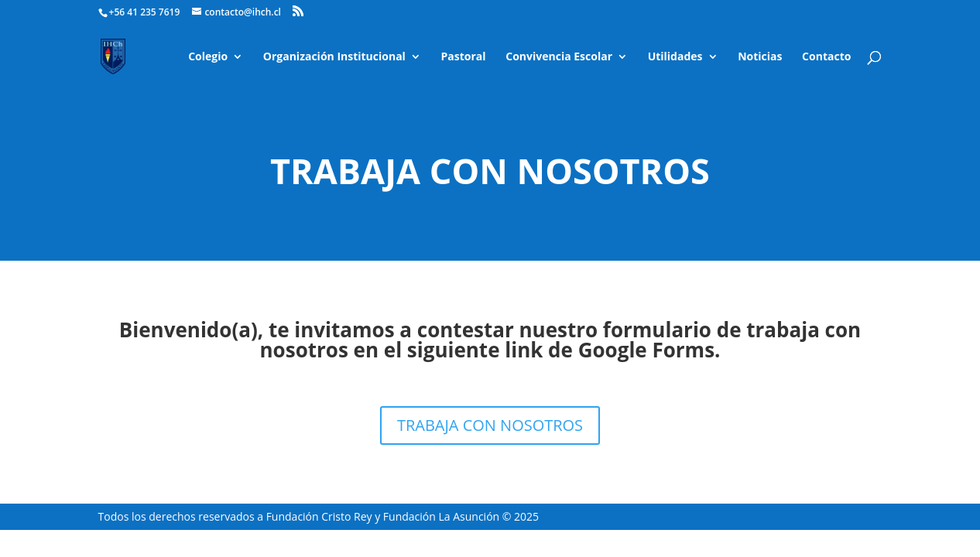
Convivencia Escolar (559, 57)
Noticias (760, 57)
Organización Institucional (334, 57)
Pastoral (464, 57)
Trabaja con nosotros (490, 171)
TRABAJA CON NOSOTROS (490, 425)
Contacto (826, 57)
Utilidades (675, 57)
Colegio (208, 57)
